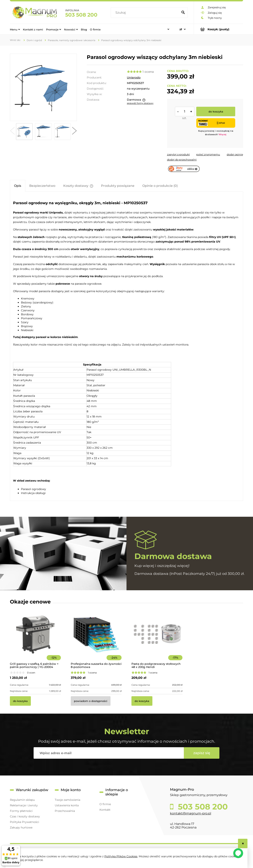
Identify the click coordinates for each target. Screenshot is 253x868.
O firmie (105, 804)
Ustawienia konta (67, 805)
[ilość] (185, 111)
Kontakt (105, 810)
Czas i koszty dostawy (25, 816)
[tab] (18, 186)
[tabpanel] (126, 347)
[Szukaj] (183, 13)
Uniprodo (134, 77)
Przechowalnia (65, 811)
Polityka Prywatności (25, 822)
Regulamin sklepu (22, 800)
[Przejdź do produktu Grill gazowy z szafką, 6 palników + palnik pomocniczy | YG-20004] (35, 640)
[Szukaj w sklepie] (146, 13)
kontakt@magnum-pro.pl (191, 813)
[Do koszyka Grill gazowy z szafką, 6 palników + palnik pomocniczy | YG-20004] (20, 701)
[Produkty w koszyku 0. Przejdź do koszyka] (219, 29)
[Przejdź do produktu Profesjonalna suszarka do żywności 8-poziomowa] (96, 640)
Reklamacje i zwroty (24, 805)
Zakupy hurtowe (21, 827)
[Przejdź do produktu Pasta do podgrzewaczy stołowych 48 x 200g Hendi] (157, 640)
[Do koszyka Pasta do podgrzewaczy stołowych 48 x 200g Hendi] (142, 701)
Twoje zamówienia (67, 800)
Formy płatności (21, 811)
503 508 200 (81, 15)
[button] (12, 132)
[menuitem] (15, 29)
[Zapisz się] (202, 753)
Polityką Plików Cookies (121, 856)
